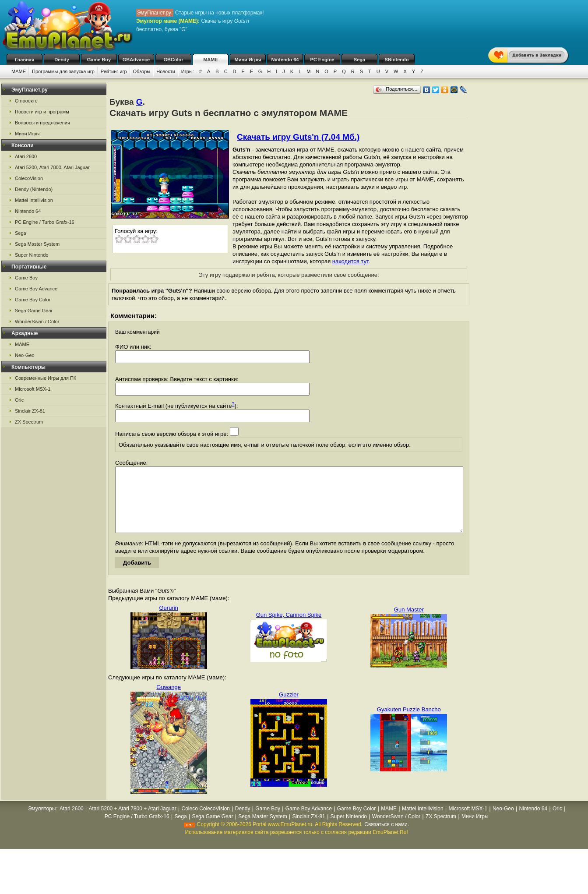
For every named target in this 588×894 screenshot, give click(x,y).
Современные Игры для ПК (46, 378)
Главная (25, 60)
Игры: (188, 71)
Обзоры (142, 71)
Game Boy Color (33, 300)
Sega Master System (37, 244)
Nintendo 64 (285, 60)
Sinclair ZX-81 (30, 411)
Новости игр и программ (42, 112)
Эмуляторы (42, 822)
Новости (166, 71)
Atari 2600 (26, 156)
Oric (19, 400)
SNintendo (397, 60)
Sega (359, 60)
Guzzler (289, 708)
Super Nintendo (32, 255)
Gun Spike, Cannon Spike (289, 628)
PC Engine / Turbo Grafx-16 (45, 222)
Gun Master (409, 623)
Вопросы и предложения (42, 123)
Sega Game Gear (34, 311)
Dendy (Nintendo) (34, 189)
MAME (211, 60)
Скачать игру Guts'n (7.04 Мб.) (298, 137)
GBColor (173, 60)
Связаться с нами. (387, 837)
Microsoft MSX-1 (33, 389)
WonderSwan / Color (37, 322)
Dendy (62, 60)
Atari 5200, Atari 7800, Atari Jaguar (52, 167)
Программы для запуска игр (63, 71)
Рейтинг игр (114, 71)
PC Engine (322, 60)
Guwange (169, 700)
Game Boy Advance (36, 289)
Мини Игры (248, 60)
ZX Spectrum (29, 422)
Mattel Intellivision (34, 200)
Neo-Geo (25, 355)
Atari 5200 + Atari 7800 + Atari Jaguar (133, 822)
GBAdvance (136, 60)
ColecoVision (29, 178)
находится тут (350, 261)
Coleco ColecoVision (206, 822)
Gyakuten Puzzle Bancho (409, 723)
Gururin (168, 621)
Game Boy (99, 60)
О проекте (26, 101)
